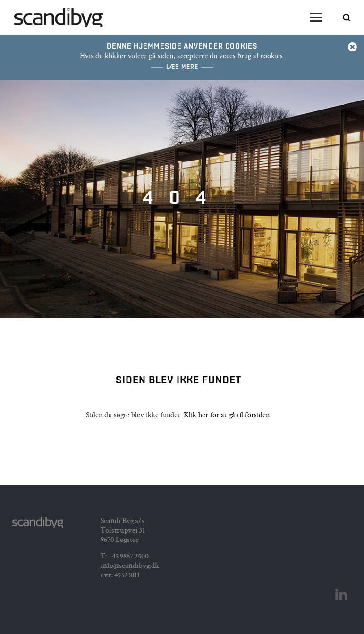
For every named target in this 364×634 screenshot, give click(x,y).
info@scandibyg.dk (130, 566)
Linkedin (341, 595)
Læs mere (182, 67)
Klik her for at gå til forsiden (227, 416)
